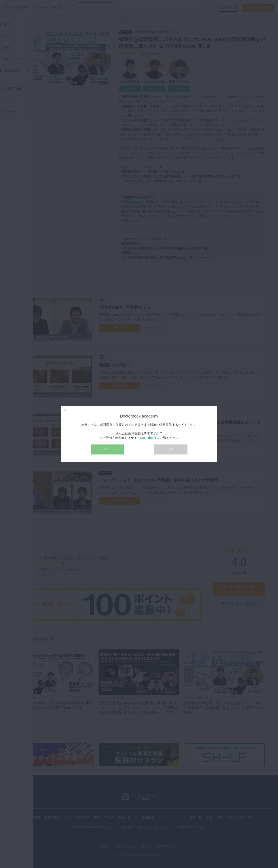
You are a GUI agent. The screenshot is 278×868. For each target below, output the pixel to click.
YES (107, 449)
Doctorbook (148, 438)
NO (171, 449)
